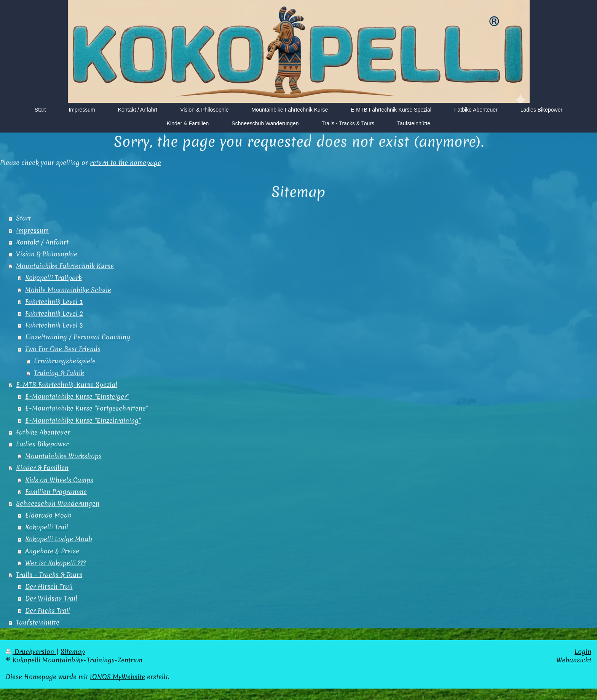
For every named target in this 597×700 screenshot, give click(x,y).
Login (583, 652)
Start (23, 218)
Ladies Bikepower (42, 444)
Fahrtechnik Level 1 (54, 302)
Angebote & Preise (52, 551)
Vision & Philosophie (47, 254)
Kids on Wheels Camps (59, 480)
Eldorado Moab (48, 515)
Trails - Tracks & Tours (49, 575)
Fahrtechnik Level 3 (54, 325)
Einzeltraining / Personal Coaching (78, 337)
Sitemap (73, 652)
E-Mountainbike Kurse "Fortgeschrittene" (87, 408)
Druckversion (31, 652)
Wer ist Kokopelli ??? (55, 563)
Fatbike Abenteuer (43, 432)
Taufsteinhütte (38, 622)
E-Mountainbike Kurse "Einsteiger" (77, 396)
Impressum (32, 230)
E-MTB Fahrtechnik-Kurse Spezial (67, 385)
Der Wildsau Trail (51, 598)
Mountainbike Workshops (63, 456)
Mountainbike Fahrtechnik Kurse (65, 266)
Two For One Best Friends (63, 349)
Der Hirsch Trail (49, 587)
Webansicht (574, 660)
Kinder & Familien (42, 468)
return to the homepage (125, 163)
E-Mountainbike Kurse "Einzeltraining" (83, 420)
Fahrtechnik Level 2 (54, 313)
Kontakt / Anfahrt (42, 242)
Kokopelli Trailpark (53, 278)
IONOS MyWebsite (117, 677)
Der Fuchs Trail (48, 611)
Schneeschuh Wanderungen (58, 503)
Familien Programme (56, 492)
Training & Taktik (59, 373)
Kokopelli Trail (47, 527)
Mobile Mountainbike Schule (68, 290)
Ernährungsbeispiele (65, 361)
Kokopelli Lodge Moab (59, 539)
